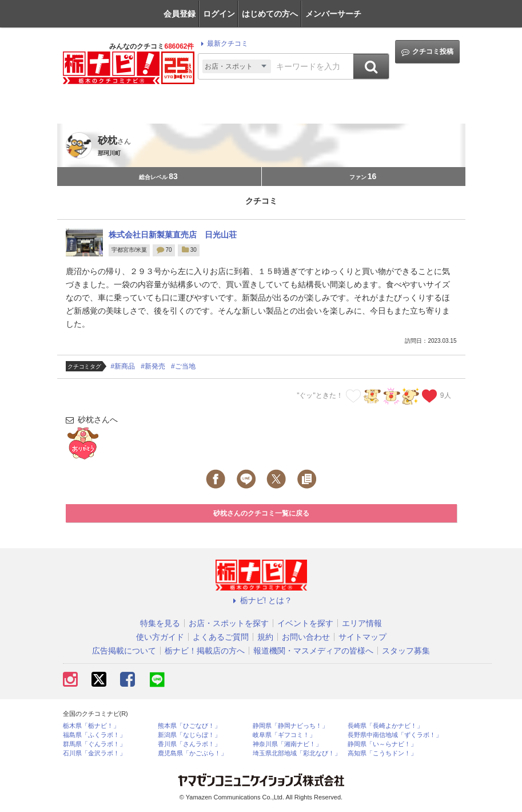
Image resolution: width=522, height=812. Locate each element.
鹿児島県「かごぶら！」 (192, 753)
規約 (265, 637)
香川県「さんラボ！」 (189, 744)
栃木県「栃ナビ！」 (91, 726)
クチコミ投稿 (427, 52)
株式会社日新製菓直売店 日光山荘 (173, 235)
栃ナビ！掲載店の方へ (205, 651)
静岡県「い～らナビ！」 (382, 744)
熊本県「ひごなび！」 (189, 726)
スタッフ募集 (406, 651)
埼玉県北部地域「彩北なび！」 (297, 753)
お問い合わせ (306, 637)
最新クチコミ (223, 43)
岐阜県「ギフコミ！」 (284, 735)
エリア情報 (362, 623)
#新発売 (153, 366)
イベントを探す (305, 623)
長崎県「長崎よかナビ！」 (385, 726)
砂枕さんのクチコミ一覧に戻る (261, 513)
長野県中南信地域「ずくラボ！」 (395, 735)
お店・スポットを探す (229, 623)
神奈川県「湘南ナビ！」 (287, 744)
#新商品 (123, 366)
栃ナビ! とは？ (261, 600)
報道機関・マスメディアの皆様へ (313, 651)
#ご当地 (183, 366)
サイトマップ (362, 637)
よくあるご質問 (221, 637)
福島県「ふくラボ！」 (94, 735)
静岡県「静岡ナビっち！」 (290, 726)
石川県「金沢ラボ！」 (94, 753)
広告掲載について (124, 651)
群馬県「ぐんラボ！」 (94, 744)
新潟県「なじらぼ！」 (189, 735)
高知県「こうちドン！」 (382, 753)
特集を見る (160, 623)
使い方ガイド (160, 637)
